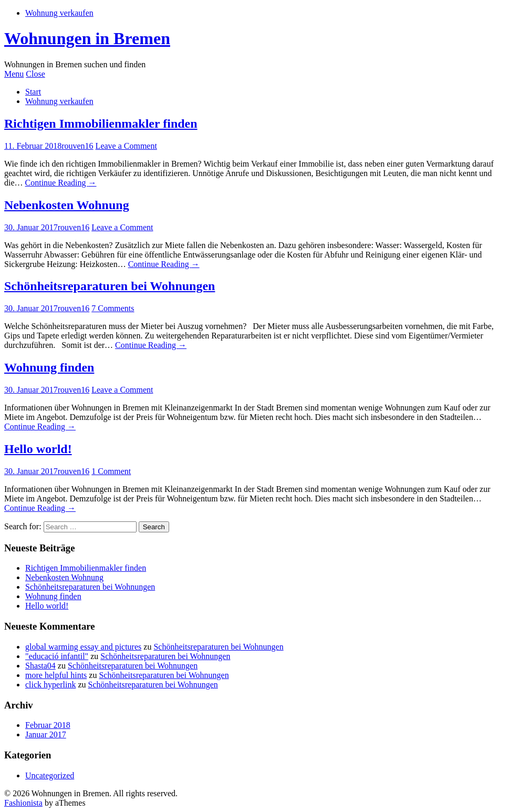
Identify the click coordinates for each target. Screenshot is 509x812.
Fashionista (23, 803)
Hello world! (38, 449)
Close (35, 74)
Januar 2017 (46, 734)
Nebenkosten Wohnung (67, 205)
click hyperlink (50, 685)
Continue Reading (61, 183)
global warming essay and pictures (83, 647)
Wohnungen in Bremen (87, 38)
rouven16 (77, 146)
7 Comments (113, 308)
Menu (14, 74)
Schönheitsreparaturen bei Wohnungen (110, 286)
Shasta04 (40, 666)
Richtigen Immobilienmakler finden (101, 124)
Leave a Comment (126, 146)
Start (33, 92)
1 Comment (111, 471)
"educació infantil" (57, 656)
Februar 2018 (48, 725)
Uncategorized (50, 775)
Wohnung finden (49, 367)
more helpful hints (56, 675)
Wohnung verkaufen (59, 13)
